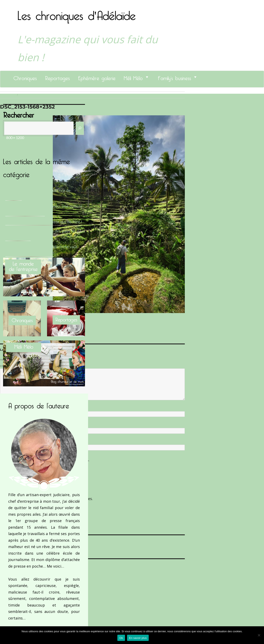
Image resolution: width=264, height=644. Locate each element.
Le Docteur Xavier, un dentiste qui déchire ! (44, 222)
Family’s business (174, 77)
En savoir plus (138, 638)
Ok (121, 638)
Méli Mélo (133, 77)
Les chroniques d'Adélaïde (77, 13)
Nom (3, 408)
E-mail (4, 425)
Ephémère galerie (97, 77)
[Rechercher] (80, 128)
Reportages (57, 77)
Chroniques (25, 77)
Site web (5, 441)
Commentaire (8, 366)
